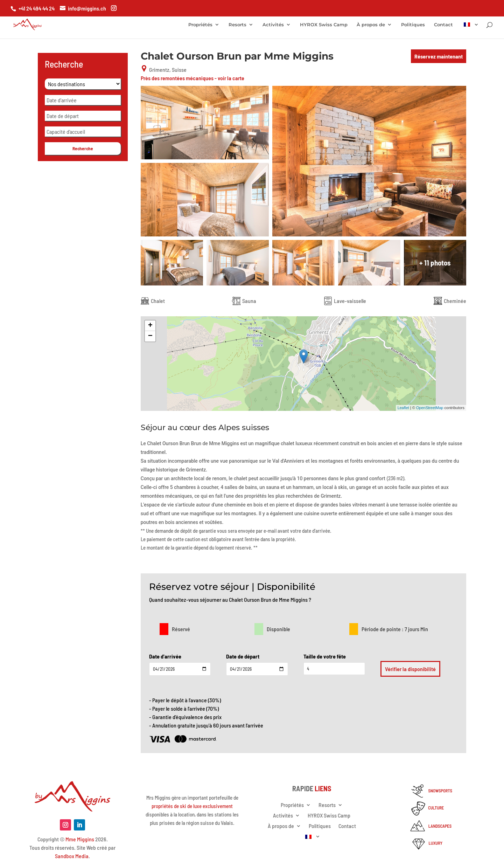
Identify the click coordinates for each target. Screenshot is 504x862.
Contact (443, 25)
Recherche (83, 149)
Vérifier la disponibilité (410, 669)
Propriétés (200, 25)
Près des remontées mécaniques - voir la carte (192, 78)
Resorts (237, 25)
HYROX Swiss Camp (324, 25)
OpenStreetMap (430, 408)
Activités (273, 25)
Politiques (413, 25)
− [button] (150, 336)
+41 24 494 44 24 (37, 8)
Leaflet (403, 408)
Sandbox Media (72, 856)
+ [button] (150, 326)
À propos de (371, 25)
